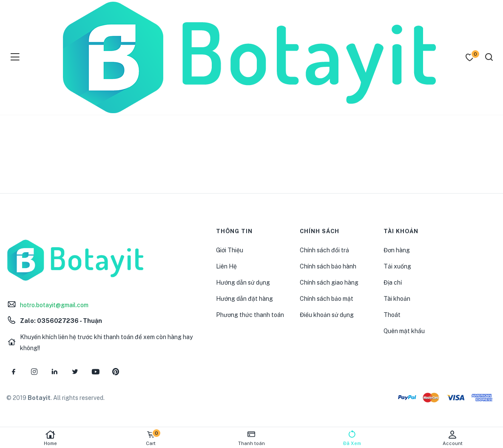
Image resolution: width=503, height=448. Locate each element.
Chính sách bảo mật (327, 299)
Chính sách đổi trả (324, 250)
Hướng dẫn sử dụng (243, 282)
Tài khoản (397, 299)
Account (453, 438)
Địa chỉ (393, 282)
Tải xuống (397, 266)
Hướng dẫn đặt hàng (244, 299)
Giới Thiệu (230, 250)
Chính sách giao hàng (329, 282)
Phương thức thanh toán (250, 315)
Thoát (392, 315)
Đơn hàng (397, 250)
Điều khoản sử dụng (327, 315)
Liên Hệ (226, 266)
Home (50, 438)
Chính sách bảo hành (328, 266)
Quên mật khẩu (404, 331)
